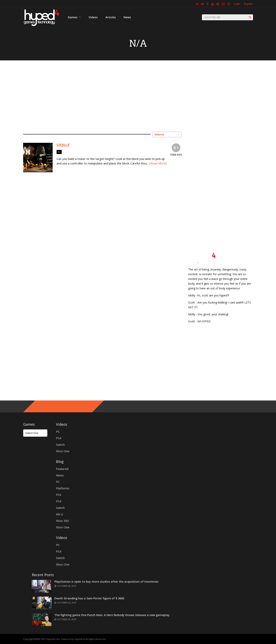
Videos (93, 17)
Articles (111, 17)
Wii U (59, 514)
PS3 (59, 495)
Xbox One (63, 451)
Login (237, 4)
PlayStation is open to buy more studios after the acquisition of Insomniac (106, 582)
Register (248, 4)
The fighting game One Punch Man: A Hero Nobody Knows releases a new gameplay (112, 615)
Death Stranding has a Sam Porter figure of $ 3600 (89, 598)
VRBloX (63, 145)
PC (59, 152)
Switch (60, 445)
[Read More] (158, 163)
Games (74, 17)
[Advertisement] (138, 96)
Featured (62, 469)
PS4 (59, 438)
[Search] (250, 17)
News (127, 17)
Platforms (63, 488)
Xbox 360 (62, 521)
